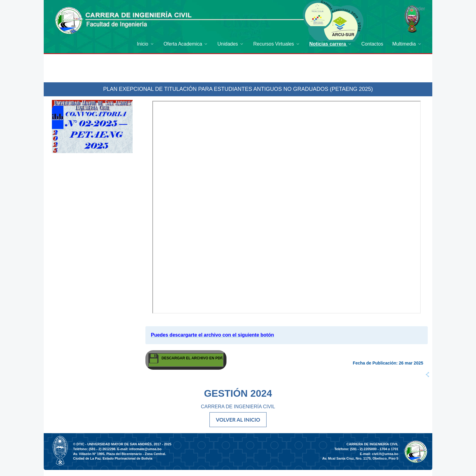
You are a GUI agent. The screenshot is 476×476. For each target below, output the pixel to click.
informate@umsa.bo (145, 449)
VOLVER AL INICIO (238, 420)
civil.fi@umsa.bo (385, 454)
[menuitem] (146, 44)
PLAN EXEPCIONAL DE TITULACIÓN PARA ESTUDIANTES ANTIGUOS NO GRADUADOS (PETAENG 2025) (238, 89)
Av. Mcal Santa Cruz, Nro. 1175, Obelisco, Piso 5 (360, 458)
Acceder (416, 9)
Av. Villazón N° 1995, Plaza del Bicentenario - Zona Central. (120, 454)
